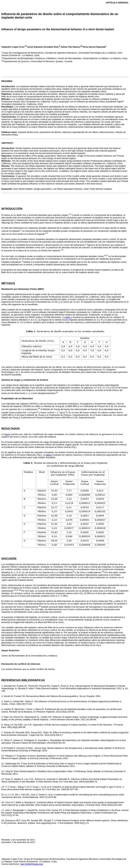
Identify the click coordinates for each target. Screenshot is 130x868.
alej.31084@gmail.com (32, 864)
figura (7, 434)
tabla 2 (49, 455)
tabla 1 (68, 317)
